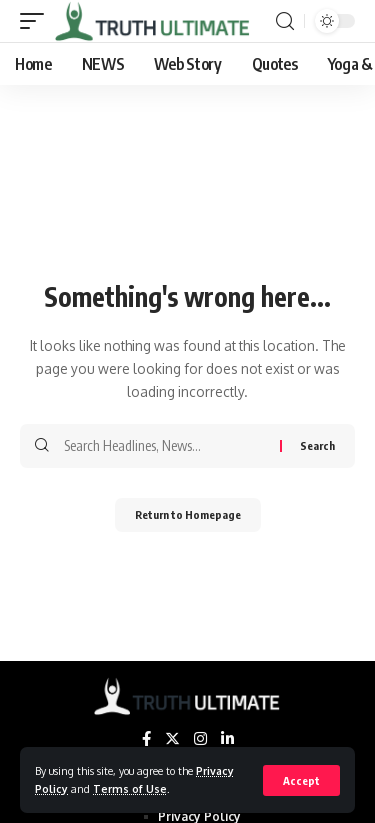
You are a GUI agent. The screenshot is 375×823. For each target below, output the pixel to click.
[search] (285, 21)
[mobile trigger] (37, 21)
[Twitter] (172, 740)
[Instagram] (200, 740)
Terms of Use (130, 788)
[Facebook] (146, 740)
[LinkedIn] (227, 740)
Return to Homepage (188, 514)
